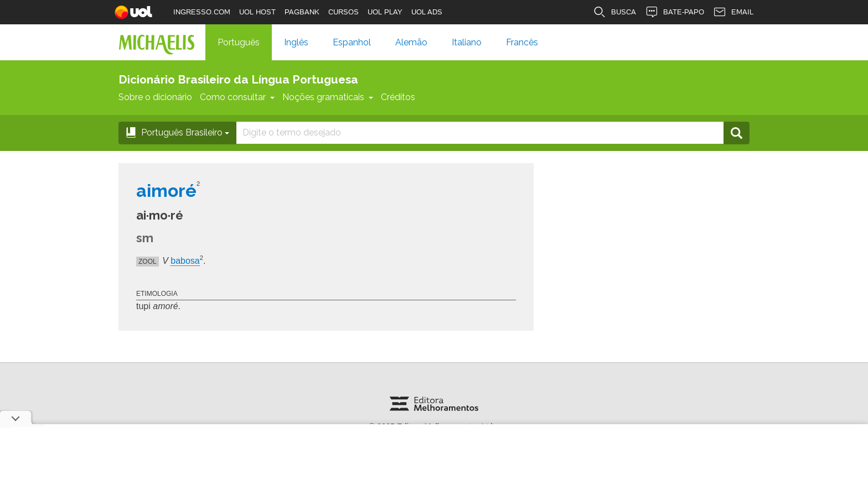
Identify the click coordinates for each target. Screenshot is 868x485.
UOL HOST (257, 12)
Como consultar (237, 97)
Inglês (296, 42)
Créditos (398, 97)
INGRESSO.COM (202, 12)
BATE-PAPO (675, 12)
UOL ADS (427, 12)
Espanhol (352, 42)
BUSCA (614, 12)
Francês (522, 42)
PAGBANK (302, 12)
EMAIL (733, 12)
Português (239, 42)
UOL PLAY (385, 12)
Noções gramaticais (328, 97)
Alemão (411, 42)
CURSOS (343, 12)
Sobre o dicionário (155, 97)
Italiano (467, 42)
